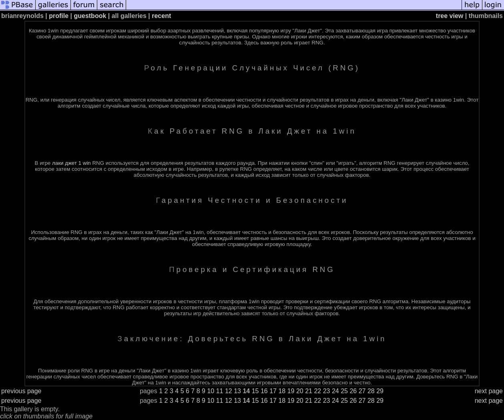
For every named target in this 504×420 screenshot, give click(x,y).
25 (344, 391)
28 (371, 391)
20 (300, 391)
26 (353, 391)
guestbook (90, 16)
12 (229, 391)
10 (211, 391)
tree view (450, 16)
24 (335, 391)
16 (264, 391)
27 (362, 391)
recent (161, 16)
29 (380, 391)
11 (220, 391)
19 (291, 391)
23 (327, 391)
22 (317, 391)
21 (309, 391)
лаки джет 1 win (71, 163)
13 (237, 391)
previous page (21, 391)
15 (255, 391)
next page (489, 391)
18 (282, 391)
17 (273, 391)
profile (59, 16)
